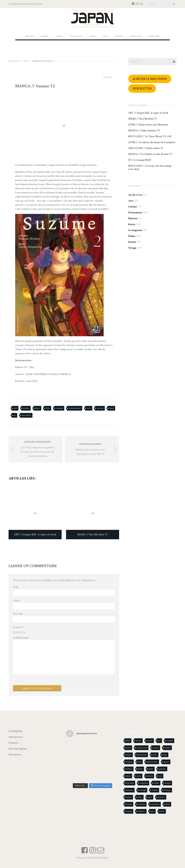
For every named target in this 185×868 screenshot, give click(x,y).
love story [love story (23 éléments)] (130, 783)
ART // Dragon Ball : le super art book (148, 113)
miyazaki (59, 408)
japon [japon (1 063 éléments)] (151, 769)
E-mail (17, 601)
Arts (131, 201)
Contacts (13, 743)
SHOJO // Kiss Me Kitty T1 (143, 119)
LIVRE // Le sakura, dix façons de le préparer (152, 142)
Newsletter (15, 755)
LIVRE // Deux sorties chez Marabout (148, 125)
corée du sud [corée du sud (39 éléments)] (142, 748)
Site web (18, 614)
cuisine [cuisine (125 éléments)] (156, 748)
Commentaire (22, 638)
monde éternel (75, 408)
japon (38, 408)
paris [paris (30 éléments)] (150, 797)
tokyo (111, 408)
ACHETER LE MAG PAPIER (150, 79)
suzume (100, 408)
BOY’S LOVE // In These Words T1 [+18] (150, 136)
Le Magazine (16, 731)
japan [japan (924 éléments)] (140, 769)
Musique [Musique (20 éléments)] (167, 790)
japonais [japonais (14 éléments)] (162, 769)
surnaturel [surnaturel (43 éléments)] (155, 804)
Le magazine (135, 230)
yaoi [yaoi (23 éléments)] (153, 811)
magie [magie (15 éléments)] (156, 783)
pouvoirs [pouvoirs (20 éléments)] (161, 797)
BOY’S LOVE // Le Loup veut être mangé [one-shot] (150, 168)
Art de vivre (135, 195)
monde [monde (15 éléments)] (155, 790)
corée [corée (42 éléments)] (128, 748)
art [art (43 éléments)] (159, 741)
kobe (48, 408)
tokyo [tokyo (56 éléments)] (167, 804)
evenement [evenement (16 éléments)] (142, 755)
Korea (132, 224)
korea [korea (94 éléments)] (128, 776)
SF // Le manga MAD (140, 160)
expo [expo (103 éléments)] (165, 755)
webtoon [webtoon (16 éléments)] (141, 811)
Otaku (26, 61)
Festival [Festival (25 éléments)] (129, 762)
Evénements (135, 213)
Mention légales (18, 749)
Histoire (133, 218)
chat (15, 408)
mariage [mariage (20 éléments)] (142, 790)
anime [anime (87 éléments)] (150, 741)
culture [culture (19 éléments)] (168, 748)
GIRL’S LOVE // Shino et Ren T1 (146, 148)
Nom (16, 587)
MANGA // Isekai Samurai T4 (144, 131)
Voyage (132, 248)
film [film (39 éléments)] (140, 762)
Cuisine (133, 207)
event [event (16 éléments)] (155, 755)
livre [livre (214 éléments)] (160, 776)
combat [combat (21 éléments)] (170, 741)
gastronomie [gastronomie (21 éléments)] (152, 762)
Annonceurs (16, 737)
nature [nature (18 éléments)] (129, 797)
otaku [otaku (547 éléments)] (140, 797)
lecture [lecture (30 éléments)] (150, 776)
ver (15, 415)
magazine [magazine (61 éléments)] (144, 783)
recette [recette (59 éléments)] (129, 804)
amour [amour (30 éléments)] (139, 741)
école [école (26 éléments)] (162, 811)
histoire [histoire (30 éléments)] (129, 769)
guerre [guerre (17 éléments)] (166, 762)
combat (26, 408)
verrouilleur (26, 415)
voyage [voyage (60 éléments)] (129, 811)
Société (132, 242)
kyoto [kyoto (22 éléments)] (139, 776)
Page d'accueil (15, 61)
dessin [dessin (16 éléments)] (129, 755)
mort (89, 408)
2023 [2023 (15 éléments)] (128, 741)
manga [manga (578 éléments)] (168, 783)
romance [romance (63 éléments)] (141, 804)
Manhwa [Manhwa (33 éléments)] (130, 790)
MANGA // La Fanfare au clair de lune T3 (150, 154)
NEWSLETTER (142, 89)
